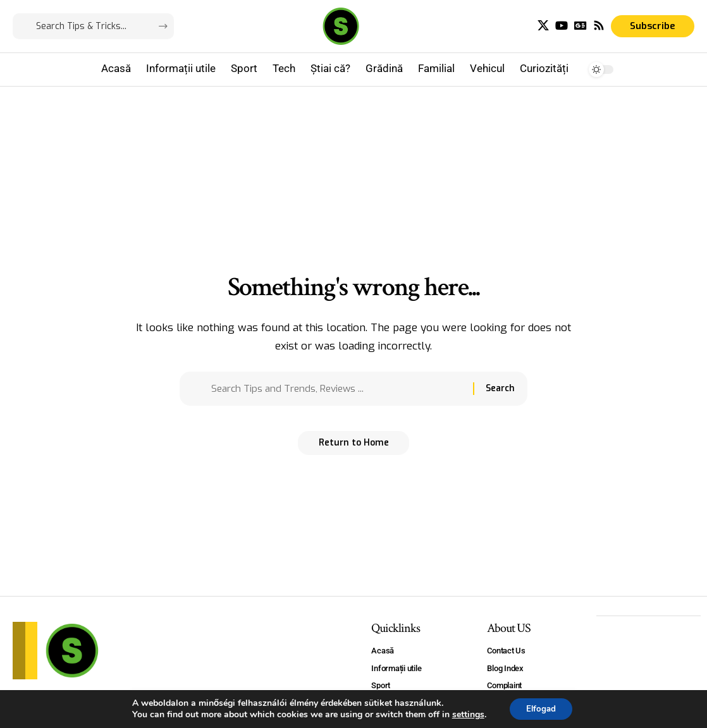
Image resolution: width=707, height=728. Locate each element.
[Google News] (581, 26)
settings (465, 714)
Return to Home (354, 447)
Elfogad (541, 708)
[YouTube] (562, 26)
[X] (543, 26)
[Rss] (599, 26)
